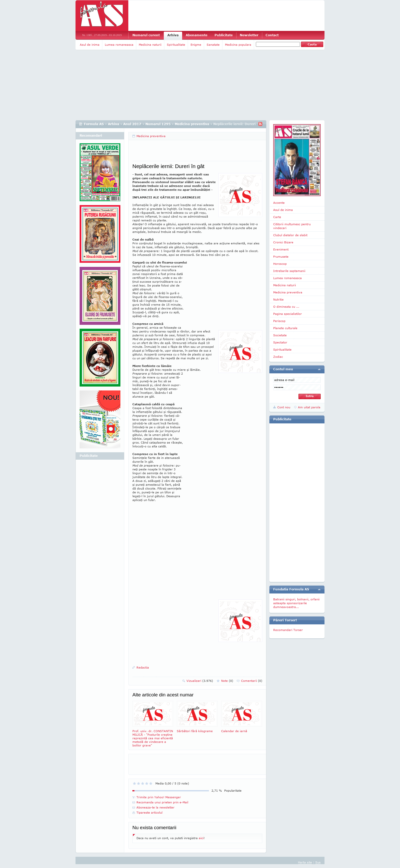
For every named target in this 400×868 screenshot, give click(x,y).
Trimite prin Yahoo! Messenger (159, 797)
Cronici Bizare (283, 242)
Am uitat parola (309, 407)
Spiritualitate (176, 45)
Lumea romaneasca (119, 45)
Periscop (279, 321)
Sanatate (213, 45)
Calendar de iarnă (242, 717)
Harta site (305, 862)
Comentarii (252, 681)
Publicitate (224, 35)
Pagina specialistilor (287, 314)
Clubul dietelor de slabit (290, 235)
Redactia (143, 667)
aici (201, 838)
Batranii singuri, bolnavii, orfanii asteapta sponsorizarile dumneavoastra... (296, 603)
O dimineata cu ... (286, 307)
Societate (280, 335)
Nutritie (278, 299)
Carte (277, 217)
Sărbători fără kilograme (197, 717)
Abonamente (197, 35)
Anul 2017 (132, 124)
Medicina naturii (150, 45)
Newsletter (249, 35)
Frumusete (281, 257)
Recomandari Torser (288, 630)
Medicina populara (238, 45)
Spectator (280, 342)
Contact (272, 35)
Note (227, 681)
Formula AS (94, 124)
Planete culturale (285, 328)
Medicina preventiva (192, 124)
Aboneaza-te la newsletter (155, 807)
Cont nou (284, 407)
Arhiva (173, 35)
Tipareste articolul (149, 812)
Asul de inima (90, 45)
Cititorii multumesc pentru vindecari (292, 226)
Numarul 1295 (158, 124)
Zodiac (278, 357)
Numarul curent (146, 35)
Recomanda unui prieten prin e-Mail (162, 802)
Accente (279, 203)
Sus (318, 862)
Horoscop (280, 264)
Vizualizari (200, 681)
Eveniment (281, 249)
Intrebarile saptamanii (289, 271)
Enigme (196, 45)
